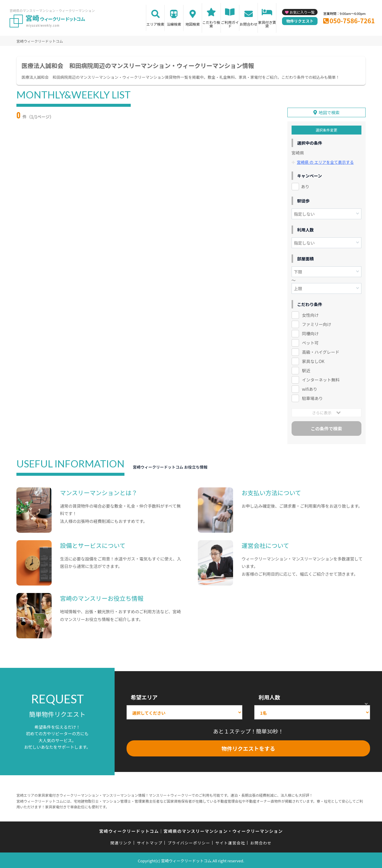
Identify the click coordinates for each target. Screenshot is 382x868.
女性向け (310, 314)
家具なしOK (313, 360)
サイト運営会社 (230, 842)
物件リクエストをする (248, 747)
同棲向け (310, 333)
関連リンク (121, 842)
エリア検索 (155, 24)
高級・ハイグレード (321, 351)
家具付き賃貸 (267, 24)
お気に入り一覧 (302, 12)
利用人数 (269, 696)
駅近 (306, 369)
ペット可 (310, 342)
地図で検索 (329, 112)
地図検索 (192, 24)
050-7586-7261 (352, 21)
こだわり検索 (211, 24)
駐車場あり (312, 397)
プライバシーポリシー (189, 842)
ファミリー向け (317, 323)
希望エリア (144, 696)
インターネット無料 (321, 379)
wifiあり (310, 388)
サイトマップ (150, 842)
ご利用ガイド (230, 24)
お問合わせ (249, 24)
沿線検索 (174, 24)
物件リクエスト (300, 21)
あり (305, 186)
